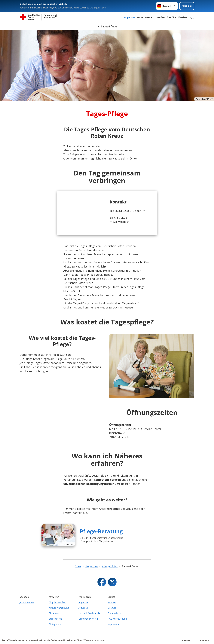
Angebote (129, 17)
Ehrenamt (54, 613)
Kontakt (112, 602)
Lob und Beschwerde (89, 613)
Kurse (140, 17)
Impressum (114, 624)
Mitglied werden (57, 602)
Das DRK (172, 17)
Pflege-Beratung (101, 531)
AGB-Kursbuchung (117, 619)
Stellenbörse (55, 619)
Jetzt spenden (27, 602)
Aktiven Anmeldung (59, 608)
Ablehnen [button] (187, 640)
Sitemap (112, 608)
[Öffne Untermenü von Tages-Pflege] (107, 26)
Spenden (160, 17)
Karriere (183, 17)
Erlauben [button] (204, 640)
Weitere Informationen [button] (94, 640)
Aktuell (149, 17)
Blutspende (55, 624)
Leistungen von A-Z (88, 619)
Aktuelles (83, 608)
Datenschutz (114, 613)
